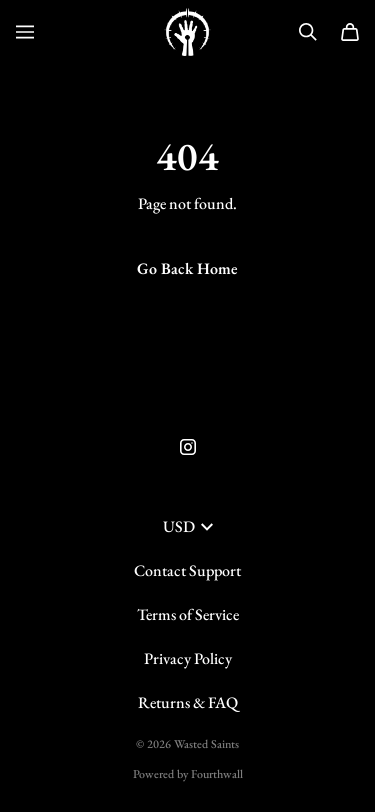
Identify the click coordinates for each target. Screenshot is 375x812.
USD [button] (188, 526)
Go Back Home (187, 268)
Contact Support (187, 570)
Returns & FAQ (188, 702)
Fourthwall (217, 774)
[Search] (308, 32)
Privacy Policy (188, 658)
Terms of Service (188, 614)
